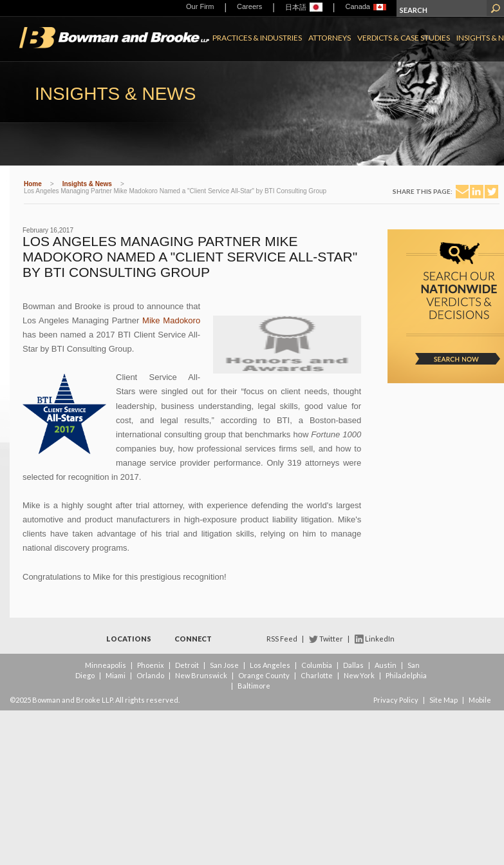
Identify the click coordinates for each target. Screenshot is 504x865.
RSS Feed (282, 639)
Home (33, 184)
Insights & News (87, 184)
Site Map (443, 700)
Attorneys (330, 38)
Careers (249, 6)
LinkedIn (380, 639)
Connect (193, 639)
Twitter (331, 639)
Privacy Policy (396, 700)
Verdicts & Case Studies (404, 38)
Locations (129, 639)
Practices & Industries (257, 38)
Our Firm (200, 6)
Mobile (480, 700)
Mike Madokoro (171, 320)
